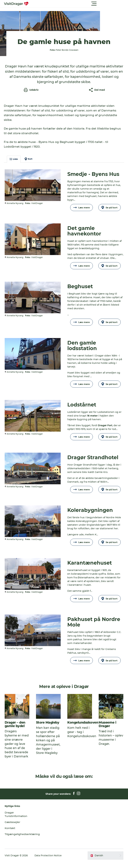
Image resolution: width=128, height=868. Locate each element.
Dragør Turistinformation (17, 820)
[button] (79, 4)
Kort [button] (29, 161)
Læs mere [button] (81, 210)
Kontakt (11, 834)
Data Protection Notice (49, 861)
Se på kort (109, 210)
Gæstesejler (13, 828)
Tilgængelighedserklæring (23, 840)
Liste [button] (14, 161)
